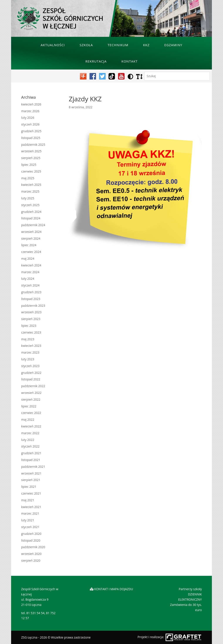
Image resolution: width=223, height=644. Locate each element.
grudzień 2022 (31, 373)
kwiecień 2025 (31, 185)
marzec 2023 (30, 352)
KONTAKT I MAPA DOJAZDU (114, 589)
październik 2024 (33, 225)
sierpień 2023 (31, 319)
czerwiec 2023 (31, 332)
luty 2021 (28, 520)
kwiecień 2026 (31, 104)
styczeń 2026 (30, 124)
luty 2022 (28, 440)
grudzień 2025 (31, 131)
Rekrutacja (96, 61)
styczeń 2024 (30, 285)
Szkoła (86, 45)
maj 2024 (28, 258)
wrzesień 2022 (31, 393)
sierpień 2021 (31, 480)
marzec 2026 (30, 111)
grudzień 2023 (31, 292)
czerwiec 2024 (31, 252)
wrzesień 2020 (31, 554)
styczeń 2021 (30, 527)
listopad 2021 (31, 460)
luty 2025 (28, 198)
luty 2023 (28, 359)
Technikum (118, 45)
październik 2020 (33, 547)
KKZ (146, 45)
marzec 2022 (30, 433)
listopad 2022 (31, 379)
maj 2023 (28, 339)
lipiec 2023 (29, 326)
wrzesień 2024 (31, 232)
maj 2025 (28, 178)
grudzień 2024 (31, 212)
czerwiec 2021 (31, 493)
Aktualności (53, 45)
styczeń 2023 (30, 366)
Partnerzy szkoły (190, 589)
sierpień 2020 (31, 560)
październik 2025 (33, 145)
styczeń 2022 (30, 446)
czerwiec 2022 (31, 413)
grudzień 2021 (31, 453)
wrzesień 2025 (31, 151)
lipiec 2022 (29, 406)
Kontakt (129, 61)
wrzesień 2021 (31, 473)
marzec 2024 (30, 272)
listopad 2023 (31, 299)
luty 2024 (28, 279)
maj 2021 (28, 500)
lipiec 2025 (29, 165)
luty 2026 (28, 118)
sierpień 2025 (31, 158)
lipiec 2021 (29, 487)
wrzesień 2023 (31, 312)
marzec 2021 (30, 513)
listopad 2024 (31, 218)
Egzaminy (173, 45)
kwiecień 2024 (31, 265)
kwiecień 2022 (31, 426)
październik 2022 (33, 386)
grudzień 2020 (31, 534)
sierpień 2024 (31, 238)
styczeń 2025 (30, 205)
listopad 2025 (31, 138)
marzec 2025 (30, 191)
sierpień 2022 (31, 399)
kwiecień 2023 (31, 346)
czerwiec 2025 (31, 171)
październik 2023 (33, 306)
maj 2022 (28, 419)
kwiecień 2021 (31, 507)
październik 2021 (33, 467)
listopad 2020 (31, 540)
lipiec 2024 (29, 245)
